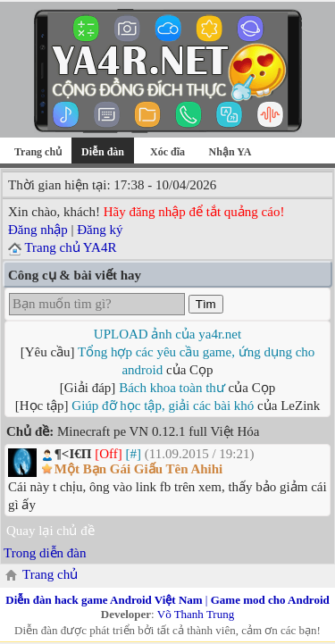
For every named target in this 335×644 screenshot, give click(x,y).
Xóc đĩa (167, 152)
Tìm (206, 304)
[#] (133, 454)
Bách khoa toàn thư (172, 388)
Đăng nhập (38, 230)
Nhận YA (230, 152)
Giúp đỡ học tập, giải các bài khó (163, 406)
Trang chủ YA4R (70, 247)
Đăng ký (100, 230)
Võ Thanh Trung (196, 614)
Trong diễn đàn (45, 553)
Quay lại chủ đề (50, 531)
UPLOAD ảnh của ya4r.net (167, 334)
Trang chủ (38, 152)
